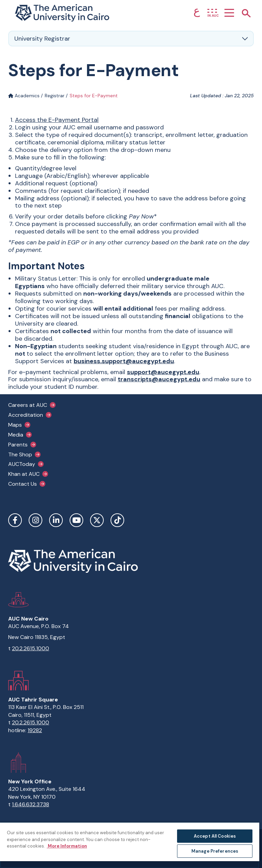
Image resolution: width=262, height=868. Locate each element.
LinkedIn (56, 520)
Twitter (97, 520)
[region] (130, 845)
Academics (24, 96)
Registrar (55, 96)
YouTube (76, 520)
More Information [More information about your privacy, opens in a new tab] (67, 846)
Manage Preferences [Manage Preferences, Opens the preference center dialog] (215, 851)
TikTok (117, 520)
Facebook (15, 520)
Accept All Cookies (215, 836)
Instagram (35, 520)
